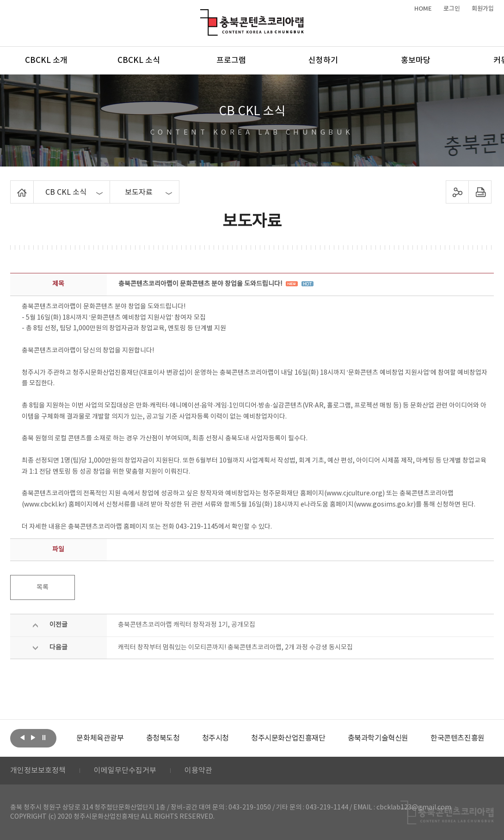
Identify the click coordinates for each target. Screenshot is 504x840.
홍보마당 (416, 61)
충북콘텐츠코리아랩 (202, 15)
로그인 (452, 9)
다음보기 (33, 737)
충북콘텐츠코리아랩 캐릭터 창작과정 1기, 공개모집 (187, 625)
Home (13, 186)
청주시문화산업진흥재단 (288, 738)
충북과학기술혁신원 (378, 738)
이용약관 (198, 771)
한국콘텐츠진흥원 (458, 738)
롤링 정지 (44, 737)
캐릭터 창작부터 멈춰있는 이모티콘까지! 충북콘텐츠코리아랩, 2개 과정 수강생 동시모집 (235, 648)
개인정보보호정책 (38, 771)
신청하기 (323, 61)
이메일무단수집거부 (125, 771)
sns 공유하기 (457, 192)
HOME (423, 9)
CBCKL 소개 (46, 61)
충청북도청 (163, 738)
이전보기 (23, 737)
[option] (100, 738)
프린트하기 (480, 192)
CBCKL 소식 (139, 61)
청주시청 (215, 738)
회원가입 (483, 9)
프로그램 (231, 61)
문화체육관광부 (100, 738)
